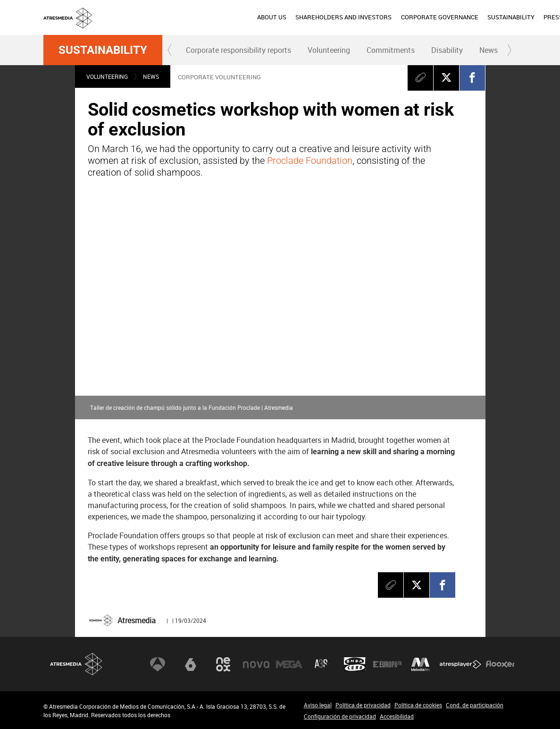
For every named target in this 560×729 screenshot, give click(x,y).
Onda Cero (355, 664)
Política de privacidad (363, 705)
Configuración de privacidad (340, 716)
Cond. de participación (475, 705)
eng (502, 17)
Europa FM (387, 664)
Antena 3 (158, 664)
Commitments (391, 50)
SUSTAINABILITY (404, 17)
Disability (447, 50)
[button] (170, 50)
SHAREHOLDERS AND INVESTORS (237, 17)
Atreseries (322, 664)
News (489, 50)
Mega (289, 664)
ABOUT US (165, 17)
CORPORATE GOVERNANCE (333, 17)
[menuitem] (165, 17)
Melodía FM (420, 664)
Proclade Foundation (310, 161)
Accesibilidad (397, 716)
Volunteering (329, 50)
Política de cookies (418, 705)
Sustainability (103, 50)
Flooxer (500, 664)
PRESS (447, 17)
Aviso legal (318, 705)
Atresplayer (460, 664)
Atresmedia (76, 664)
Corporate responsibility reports (238, 50)
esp (480, 17)
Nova (256, 664)
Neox (223, 664)
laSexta (191, 664)
